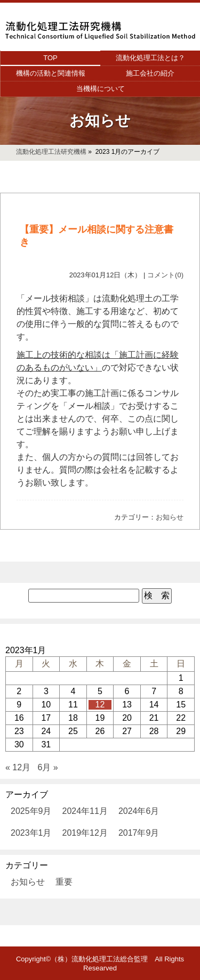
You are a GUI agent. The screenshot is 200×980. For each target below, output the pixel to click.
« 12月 (18, 767)
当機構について (101, 89)
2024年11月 (85, 811)
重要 (64, 882)
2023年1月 (31, 833)
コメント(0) (165, 275)
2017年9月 (139, 833)
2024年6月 (139, 811)
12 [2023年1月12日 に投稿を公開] (100, 705)
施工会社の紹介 (150, 73)
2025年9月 (31, 811)
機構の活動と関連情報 (51, 73)
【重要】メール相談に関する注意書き (97, 236)
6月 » (48, 767)
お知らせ (170, 517)
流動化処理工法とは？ (150, 58)
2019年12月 (85, 833)
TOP (50, 58)
